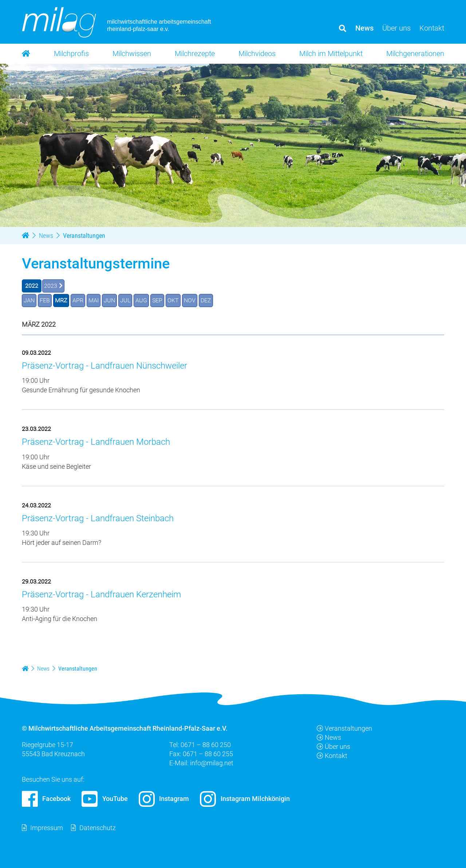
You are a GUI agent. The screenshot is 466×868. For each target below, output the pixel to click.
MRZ (61, 300)
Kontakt (332, 756)
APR (78, 300)
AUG (141, 300)
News (329, 737)
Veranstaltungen (344, 728)
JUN (109, 300)
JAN (29, 300)
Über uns (333, 747)
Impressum (47, 828)
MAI (94, 300)
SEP (157, 300)
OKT (173, 300)
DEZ (206, 300)
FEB (45, 300)
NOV (190, 300)
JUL (125, 300)
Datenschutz (98, 828)
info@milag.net (212, 763)
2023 (51, 286)
